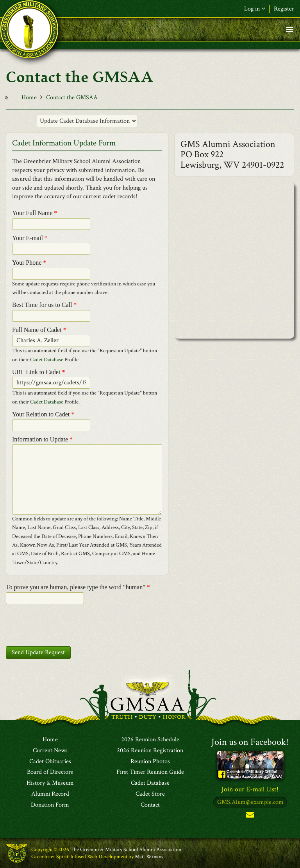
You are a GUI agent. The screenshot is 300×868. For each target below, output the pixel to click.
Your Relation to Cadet (43, 414)
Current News (50, 751)
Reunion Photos (150, 762)
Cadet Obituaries (50, 762)
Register (284, 9)
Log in (255, 9)
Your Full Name (35, 213)
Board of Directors (50, 772)
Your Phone (29, 263)
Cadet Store (150, 794)
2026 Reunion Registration (150, 751)
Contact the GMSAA (72, 98)
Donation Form (50, 805)
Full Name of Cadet (39, 330)
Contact (150, 805)
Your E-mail (30, 238)
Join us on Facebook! (250, 742)
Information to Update (42, 439)
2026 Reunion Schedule (150, 740)
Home (29, 98)
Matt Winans (149, 857)
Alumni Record (50, 794)
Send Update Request (38, 652)
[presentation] (65, 625)
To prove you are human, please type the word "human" (78, 587)
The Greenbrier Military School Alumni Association (126, 850)
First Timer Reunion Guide (150, 772)
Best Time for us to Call (44, 305)
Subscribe (250, 816)
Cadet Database (47, 360)
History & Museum (50, 783)
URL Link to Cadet (38, 372)
